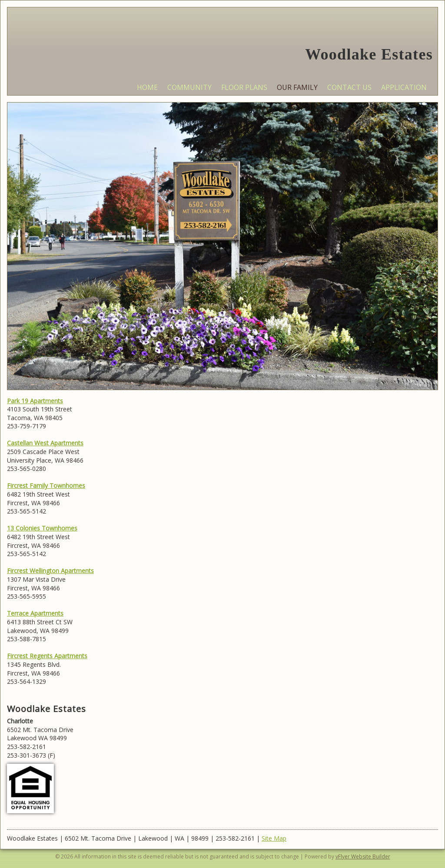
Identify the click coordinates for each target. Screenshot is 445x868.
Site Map (274, 838)
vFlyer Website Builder (363, 856)
